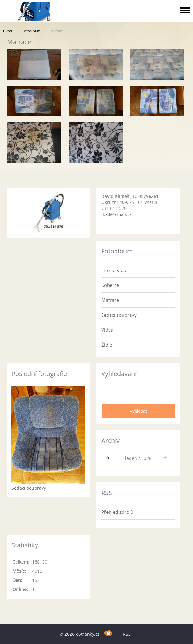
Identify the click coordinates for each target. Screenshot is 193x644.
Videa (107, 330)
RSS (127, 634)
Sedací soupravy (119, 315)
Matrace (110, 300)
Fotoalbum (31, 31)
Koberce (110, 285)
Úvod (8, 31)
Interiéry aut (115, 270)
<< (110, 458)
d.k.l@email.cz (116, 214)
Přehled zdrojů (117, 512)
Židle (107, 345)
